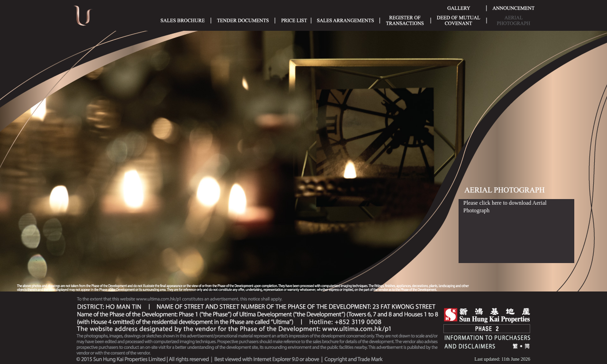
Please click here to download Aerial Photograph (505, 207)
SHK (487, 315)
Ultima (83, 19)
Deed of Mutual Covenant (459, 20)
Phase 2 (487, 329)
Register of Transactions (405, 20)
